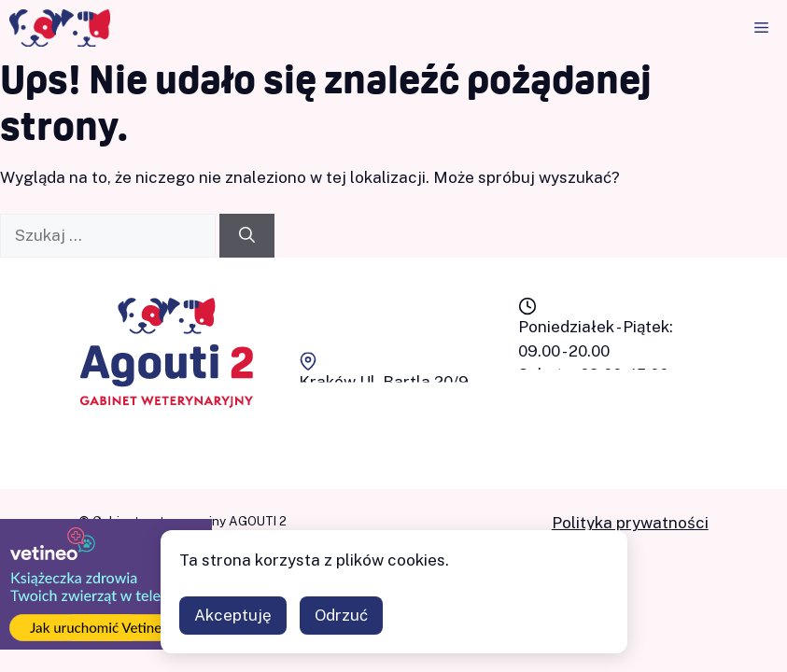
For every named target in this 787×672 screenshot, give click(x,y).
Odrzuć (341, 615)
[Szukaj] (247, 236)
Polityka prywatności (630, 523)
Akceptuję (233, 615)
